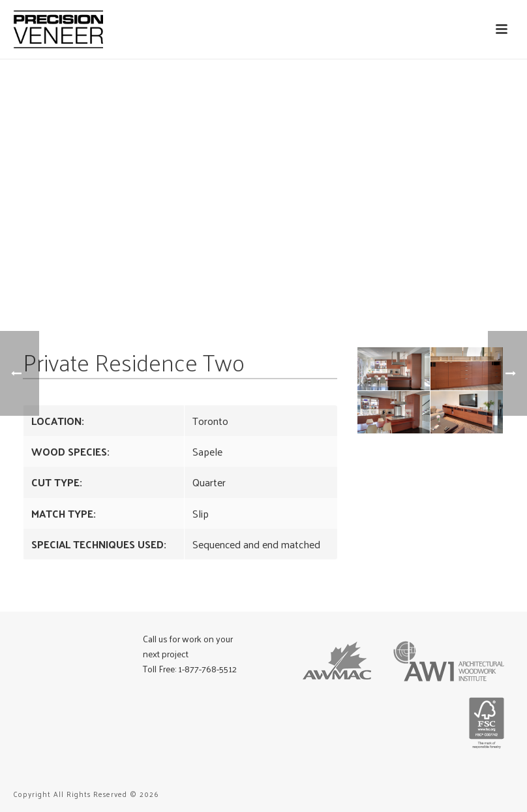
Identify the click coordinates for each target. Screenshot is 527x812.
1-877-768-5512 (207, 669)
